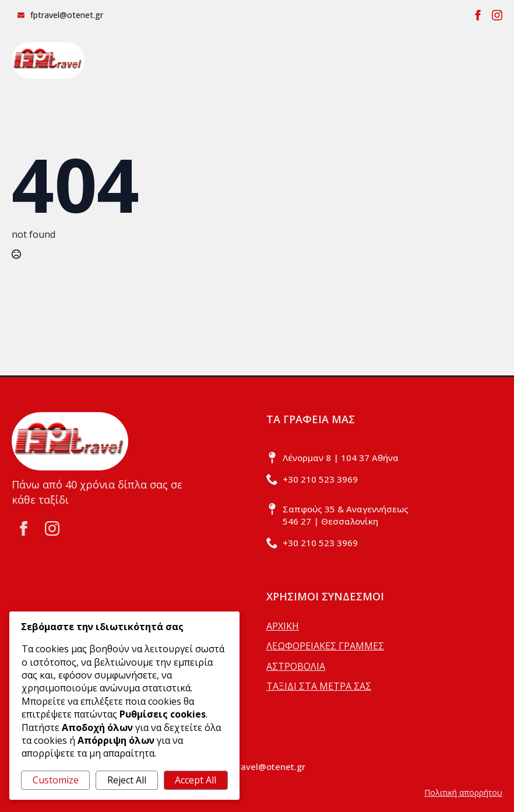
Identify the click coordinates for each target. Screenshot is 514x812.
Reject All (127, 780)
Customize (56, 780)
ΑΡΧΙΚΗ (283, 626)
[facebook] (478, 15)
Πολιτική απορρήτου (463, 792)
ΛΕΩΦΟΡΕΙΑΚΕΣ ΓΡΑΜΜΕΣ (325, 646)
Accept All (196, 780)
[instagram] (497, 15)
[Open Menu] (493, 60)
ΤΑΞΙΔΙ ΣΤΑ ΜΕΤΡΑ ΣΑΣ (319, 686)
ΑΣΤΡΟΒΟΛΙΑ (296, 666)
